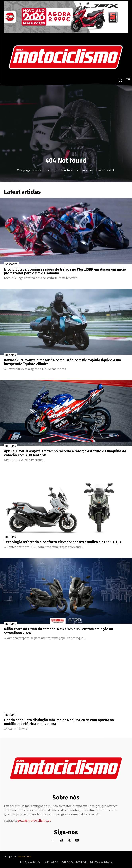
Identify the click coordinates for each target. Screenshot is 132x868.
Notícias (11, 355)
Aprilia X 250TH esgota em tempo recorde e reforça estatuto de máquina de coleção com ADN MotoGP (65, 453)
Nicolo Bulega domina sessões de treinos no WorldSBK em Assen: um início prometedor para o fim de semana (65, 271)
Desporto (11, 264)
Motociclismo (25, 857)
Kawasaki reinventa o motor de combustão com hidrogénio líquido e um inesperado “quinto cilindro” (63, 362)
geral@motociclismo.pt (34, 821)
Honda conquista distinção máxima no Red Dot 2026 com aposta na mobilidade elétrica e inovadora (59, 722)
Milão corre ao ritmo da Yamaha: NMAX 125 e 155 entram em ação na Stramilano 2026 (59, 631)
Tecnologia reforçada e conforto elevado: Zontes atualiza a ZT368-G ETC (63, 542)
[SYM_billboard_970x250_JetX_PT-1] (66, 32)
